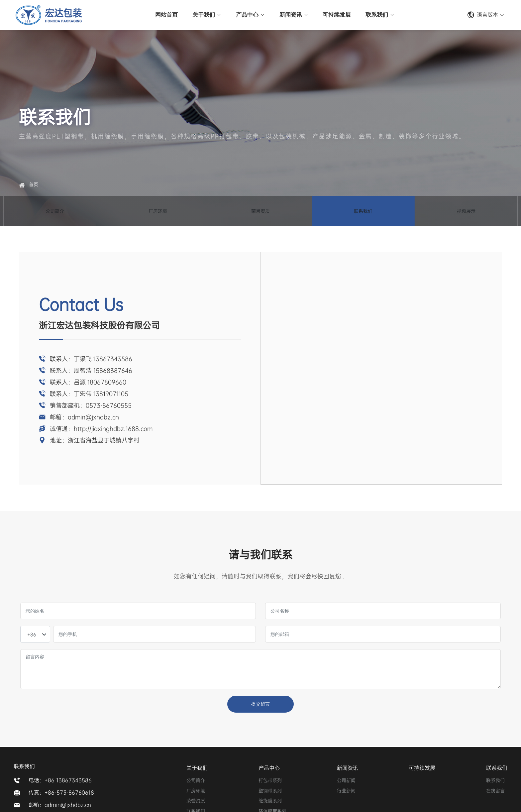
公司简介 (55, 214)
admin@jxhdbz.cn (93, 417)
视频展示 (466, 214)
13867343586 (113, 359)
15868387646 (113, 371)
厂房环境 (158, 214)
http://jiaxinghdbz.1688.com (113, 429)
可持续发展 (422, 768)
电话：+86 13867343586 (60, 780)
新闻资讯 (348, 768)
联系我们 (363, 214)
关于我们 (197, 768)
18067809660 (107, 382)
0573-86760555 (109, 406)
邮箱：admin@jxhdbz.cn (60, 805)
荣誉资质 (260, 214)
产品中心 (269, 768)
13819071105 (111, 394)
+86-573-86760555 (434, 15)
